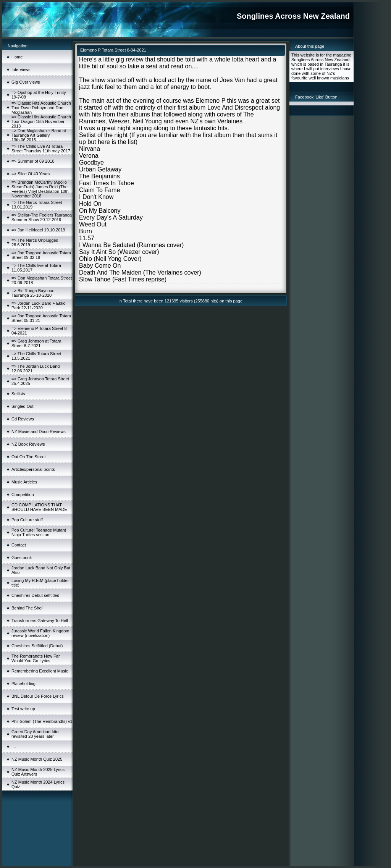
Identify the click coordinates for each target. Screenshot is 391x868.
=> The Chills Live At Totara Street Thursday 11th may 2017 (41, 149)
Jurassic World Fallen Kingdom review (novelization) (40, 633)
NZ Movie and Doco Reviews (39, 432)
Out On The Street (29, 457)
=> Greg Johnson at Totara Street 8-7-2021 (36, 343)
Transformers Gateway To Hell (40, 621)
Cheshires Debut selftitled (35, 595)
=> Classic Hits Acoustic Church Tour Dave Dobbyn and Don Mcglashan (41, 108)
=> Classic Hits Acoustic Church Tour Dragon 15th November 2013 (41, 121)
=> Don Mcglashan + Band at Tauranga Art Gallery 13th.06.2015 (39, 135)
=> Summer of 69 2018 (33, 161)
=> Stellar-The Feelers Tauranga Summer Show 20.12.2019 (42, 217)
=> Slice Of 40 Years (31, 174)
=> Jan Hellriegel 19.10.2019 (38, 230)
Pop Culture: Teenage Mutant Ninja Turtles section (39, 532)
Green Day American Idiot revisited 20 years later (36, 734)
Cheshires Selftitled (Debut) (37, 646)
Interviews (21, 70)
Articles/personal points (33, 469)
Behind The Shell (27, 608)
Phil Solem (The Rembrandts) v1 (42, 721)
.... (14, 747)
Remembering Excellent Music (40, 671)
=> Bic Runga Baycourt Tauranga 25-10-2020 (33, 293)
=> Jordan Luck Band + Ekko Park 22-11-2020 (39, 305)
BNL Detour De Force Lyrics (38, 696)
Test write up (23, 709)
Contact (19, 545)
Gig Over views (26, 82)
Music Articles (24, 482)
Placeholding (23, 684)
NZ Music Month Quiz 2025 (37, 759)
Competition (23, 495)
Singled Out (22, 406)
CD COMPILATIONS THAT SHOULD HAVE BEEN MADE (39, 507)
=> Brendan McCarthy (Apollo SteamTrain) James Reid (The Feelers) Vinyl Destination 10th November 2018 (40, 189)
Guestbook (22, 558)
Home (17, 57)
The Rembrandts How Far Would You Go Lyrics (36, 658)
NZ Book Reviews (28, 444)
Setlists (18, 394)
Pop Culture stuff (27, 520)
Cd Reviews (23, 419)
